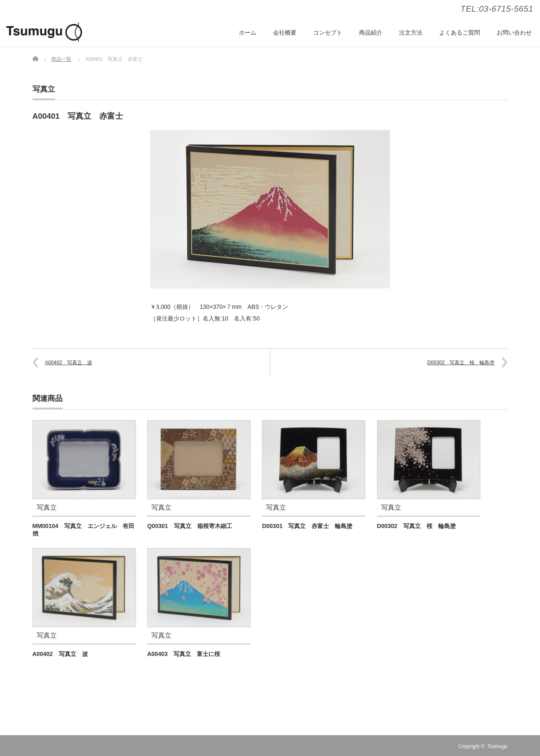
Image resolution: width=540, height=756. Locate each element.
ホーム (248, 33)
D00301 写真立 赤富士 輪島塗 (307, 526)
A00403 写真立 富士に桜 (184, 654)
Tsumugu (498, 746)
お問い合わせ (514, 33)
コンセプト (328, 33)
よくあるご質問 (460, 33)
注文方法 (411, 33)
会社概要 (285, 33)
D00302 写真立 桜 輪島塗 (461, 363)
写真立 (44, 89)
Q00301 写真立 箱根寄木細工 (190, 526)
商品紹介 (371, 33)
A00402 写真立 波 (69, 363)
